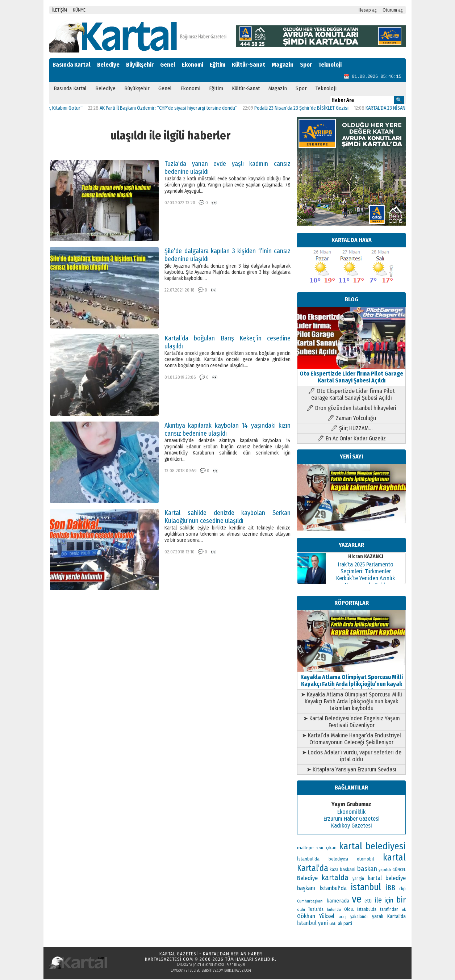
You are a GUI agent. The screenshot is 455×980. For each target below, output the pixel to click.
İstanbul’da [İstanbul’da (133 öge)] (308, 860)
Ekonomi (193, 65)
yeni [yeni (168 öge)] (323, 924)
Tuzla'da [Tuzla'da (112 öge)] (316, 910)
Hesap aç (368, 10)
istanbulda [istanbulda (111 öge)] (367, 910)
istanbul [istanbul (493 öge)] (366, 888)
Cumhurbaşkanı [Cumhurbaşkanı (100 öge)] (310, 902)
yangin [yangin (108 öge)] (358, 879)
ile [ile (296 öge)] (378, 901)
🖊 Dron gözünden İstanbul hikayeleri (351, 409)
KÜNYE (79, 10)
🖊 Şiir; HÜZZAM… (351, 429)
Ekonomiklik (351, 813)
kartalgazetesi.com (169, 960)
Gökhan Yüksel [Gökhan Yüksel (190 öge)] (316, 917)
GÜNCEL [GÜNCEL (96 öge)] (399, 870)
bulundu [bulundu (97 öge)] (334, 910)
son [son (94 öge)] (320, 849)
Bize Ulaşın (236, 966)
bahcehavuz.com (238, 971)
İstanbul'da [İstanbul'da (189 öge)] (333, 889)
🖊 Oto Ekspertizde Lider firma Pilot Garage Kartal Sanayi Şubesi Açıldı (351, 395)
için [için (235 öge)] (389, 901)
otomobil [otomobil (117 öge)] (365, 860)
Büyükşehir (140, 65)
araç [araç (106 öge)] (343, 917)
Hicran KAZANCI (366, 557)
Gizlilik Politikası (209, 966)
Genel (168, 65)
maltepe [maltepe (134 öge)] (305, 848)
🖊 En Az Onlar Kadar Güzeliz (351, 439)
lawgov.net (180, 971)
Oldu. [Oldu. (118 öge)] (349, 910)
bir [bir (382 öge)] (401, 901)
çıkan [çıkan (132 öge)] (331, 848)
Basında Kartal (72, 65)
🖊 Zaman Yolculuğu (352, 419)
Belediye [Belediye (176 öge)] (307, 879)
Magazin (283, 65)
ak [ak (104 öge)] (404, 910)
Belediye (108, 65)
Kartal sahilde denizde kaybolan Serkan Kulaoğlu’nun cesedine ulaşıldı (227, 518)
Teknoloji (330, 65)
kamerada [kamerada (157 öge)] (338, 901)
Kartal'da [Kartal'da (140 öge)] (396, 917)
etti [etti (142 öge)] (368, 902)
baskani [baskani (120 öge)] (348, 870)
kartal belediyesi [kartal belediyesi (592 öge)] (372, 847)
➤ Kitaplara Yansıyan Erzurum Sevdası (351, 770)
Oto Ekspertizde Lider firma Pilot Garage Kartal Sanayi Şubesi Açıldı (351, 374)
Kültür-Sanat (249, 65)
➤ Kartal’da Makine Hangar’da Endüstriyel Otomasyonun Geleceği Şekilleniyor (351, 740)
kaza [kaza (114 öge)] (334, 870)
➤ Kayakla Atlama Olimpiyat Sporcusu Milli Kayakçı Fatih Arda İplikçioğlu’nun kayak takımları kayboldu (351, 702)
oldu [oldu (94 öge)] (301, 910)
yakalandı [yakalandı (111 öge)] (359, 917)
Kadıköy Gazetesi (352, 826)
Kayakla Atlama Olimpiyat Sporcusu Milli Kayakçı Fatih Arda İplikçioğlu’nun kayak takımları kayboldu (351, 681)
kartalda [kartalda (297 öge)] (335, 878)
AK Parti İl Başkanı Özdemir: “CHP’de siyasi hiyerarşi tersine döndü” (176, 109)
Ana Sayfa (184, 966)
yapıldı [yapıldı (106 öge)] (385, 870)
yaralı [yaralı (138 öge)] (378, 917)
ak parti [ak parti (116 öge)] (345, 924)
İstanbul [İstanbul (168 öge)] (307, 924)
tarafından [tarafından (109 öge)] (389, 910)
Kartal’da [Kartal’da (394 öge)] (313, 869)
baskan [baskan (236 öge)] (367, 870)
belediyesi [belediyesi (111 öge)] (338, 860)
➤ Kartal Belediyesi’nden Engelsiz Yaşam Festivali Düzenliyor (352, 723)
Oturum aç (393, 10)
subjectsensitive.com (207, 971)
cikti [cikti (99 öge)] (333, 924)
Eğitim (218, 65)
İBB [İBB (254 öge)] (390, 889)
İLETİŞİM (60, 10)
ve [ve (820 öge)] (357, 900)
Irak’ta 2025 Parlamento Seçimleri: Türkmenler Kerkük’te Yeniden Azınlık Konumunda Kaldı (366, 575)
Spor (306, 65)
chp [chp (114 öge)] (402, 889)
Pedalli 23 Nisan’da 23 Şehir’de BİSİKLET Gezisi (309, 109)
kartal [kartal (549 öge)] (394, 858)
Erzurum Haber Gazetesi (352, 819)
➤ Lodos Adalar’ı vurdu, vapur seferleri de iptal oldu (352, 757)
